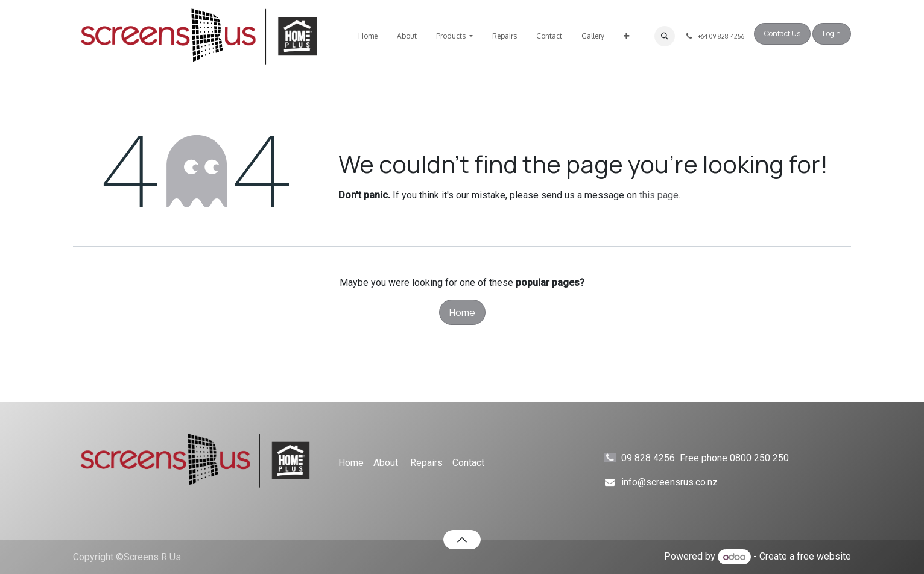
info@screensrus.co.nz (669, 482)
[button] (665, 36)
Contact (468, 463)
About (386, 463)
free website (824, 557)
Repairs (426, 463)
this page (659, 195)
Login (832, 33)
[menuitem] (368, 36)
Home (462, 312)
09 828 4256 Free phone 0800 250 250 (716, 458)
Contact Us (782, 33)
